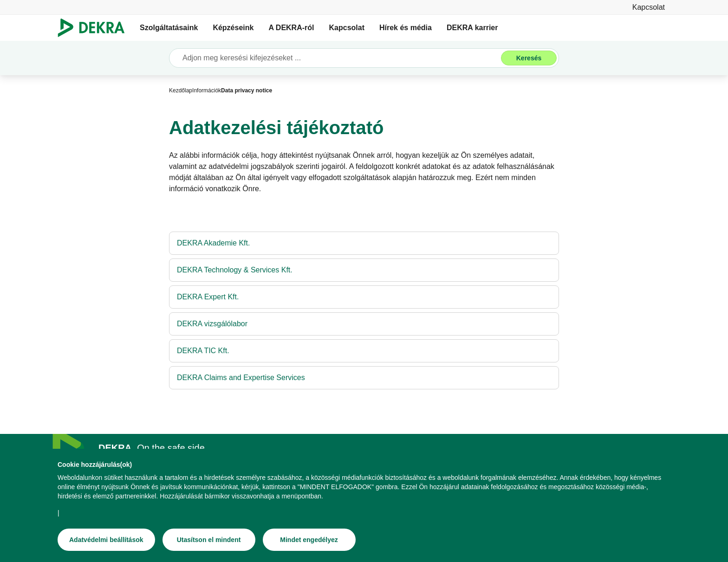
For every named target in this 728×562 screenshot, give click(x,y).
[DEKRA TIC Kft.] (364, 351)
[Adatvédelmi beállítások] (106, 542)
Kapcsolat (347, 28)
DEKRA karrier (472, 28)
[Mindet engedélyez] (309, 542)
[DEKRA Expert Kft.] (364, 297)
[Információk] (207, 90)
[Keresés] (529, 58)
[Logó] (95, 28)
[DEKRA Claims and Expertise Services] (364, 378)
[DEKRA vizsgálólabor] (364, 324)
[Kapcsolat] (649, 7)
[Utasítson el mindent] (209, 542)
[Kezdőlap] (181, 90)
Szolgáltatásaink (169, 28)
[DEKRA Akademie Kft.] (364, 243)
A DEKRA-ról (291, 28)
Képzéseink (233, 28)
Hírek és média (406, 28)
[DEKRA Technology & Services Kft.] (364, 270)
